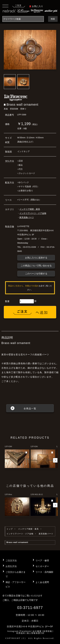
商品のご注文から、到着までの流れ (23, 286)
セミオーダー (42, 566)
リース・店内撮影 (44, 572)
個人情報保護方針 (36, 633)
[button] (55, 460)
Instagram (13, 631)
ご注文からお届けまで (16, 574)
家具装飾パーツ (27, 217)
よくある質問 (42, 582)
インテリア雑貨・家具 (30, 209)
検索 (53, 19)
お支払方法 (11, 566)
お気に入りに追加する (36, 258)
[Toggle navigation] (5, 6)
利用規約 (21, 633)
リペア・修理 (42, 561)
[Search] (23, 19)
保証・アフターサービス (16, 584)
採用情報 (48, 631)
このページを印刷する (36, 274)
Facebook (26, 631)
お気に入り (36, 6)
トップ (10, 529)
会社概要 (37, 631)
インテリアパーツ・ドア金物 (33, 213)
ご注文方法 (11, 561)
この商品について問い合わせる (36, 266)
